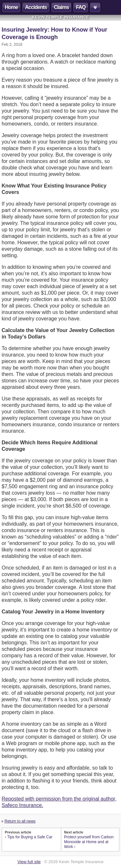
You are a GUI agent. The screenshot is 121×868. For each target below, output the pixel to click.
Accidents (36, 7)
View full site (29, 862)
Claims (61, 7)
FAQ (81, 7)
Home (11, 7)
